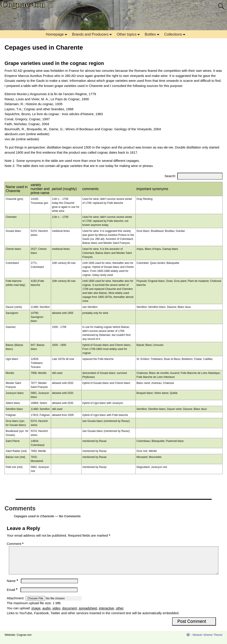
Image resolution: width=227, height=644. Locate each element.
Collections (176, 34)
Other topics (129, 34)
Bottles (153, 34)
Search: (170, 176)
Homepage (57, 34)
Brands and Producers (93, 34)
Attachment (16, 603)
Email (12, 595)
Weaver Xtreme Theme (207, 640)
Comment (15, 544)
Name (13, 586)
